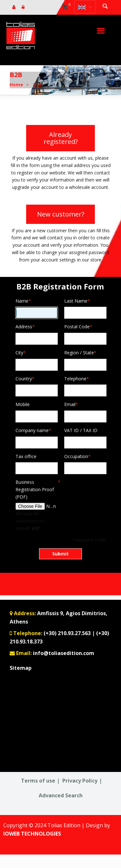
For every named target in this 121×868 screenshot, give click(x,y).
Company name (32, 431)
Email (70, 405)
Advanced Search (61, 795)
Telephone (75, 379)
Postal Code (77, 327)
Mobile (23, 404)
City (19, 353)
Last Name (76, 301)
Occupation (76, 457)
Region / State (79, 353)
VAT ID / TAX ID (81, 430)
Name (22, 301)
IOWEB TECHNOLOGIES (32, 834)
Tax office (26, 456)
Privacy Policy (80, 781)
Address (24, 327)
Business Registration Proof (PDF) (37, 489)
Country (24, 379)
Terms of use (38, 781)
